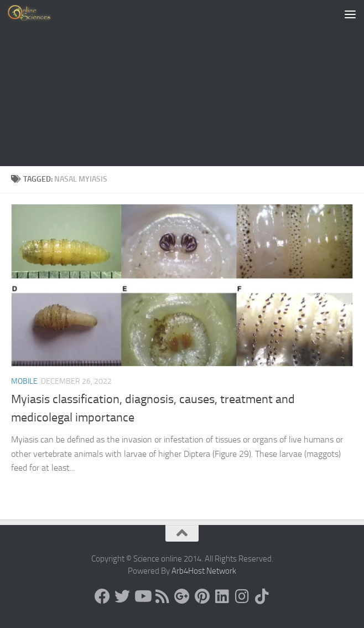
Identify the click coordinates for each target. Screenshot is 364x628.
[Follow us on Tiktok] (262, 596)
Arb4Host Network (204, 571)
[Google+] (182, 596)
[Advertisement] (182, 83)
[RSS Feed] (162, 596)
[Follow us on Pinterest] (202, 596)
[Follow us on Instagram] (242, 596)
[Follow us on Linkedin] (222, 596)
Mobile (24, 381)
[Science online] (102, 596)
